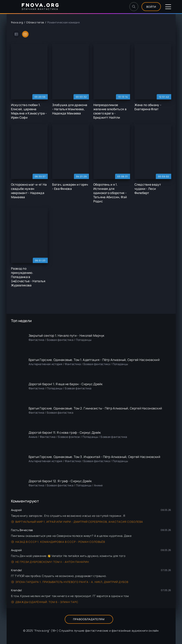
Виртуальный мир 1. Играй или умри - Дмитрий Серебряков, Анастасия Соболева (77, 522)
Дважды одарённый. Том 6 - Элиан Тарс (45, 602)
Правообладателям (89, 619)
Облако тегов (35, 22)
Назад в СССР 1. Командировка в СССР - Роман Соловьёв (58, 542)
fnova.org (17, 22)
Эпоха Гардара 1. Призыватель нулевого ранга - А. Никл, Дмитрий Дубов (70, 582)
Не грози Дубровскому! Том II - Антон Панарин (50, 562)
